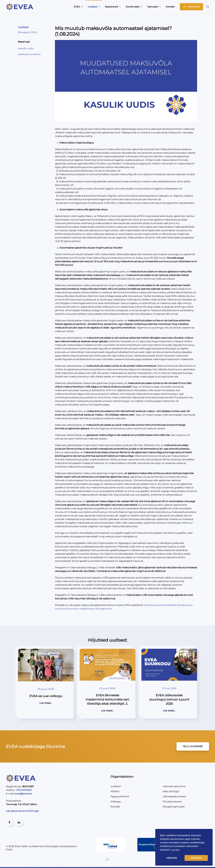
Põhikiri (115, 791)
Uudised (23, 27)
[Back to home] (20, 7)
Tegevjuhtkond (120, 796)
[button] (208, 7)
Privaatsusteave (172, 802)
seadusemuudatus (29, 54)
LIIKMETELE (191, 7)
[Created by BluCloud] (107, 859)
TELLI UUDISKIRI (193, 746)
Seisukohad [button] (113, 7)
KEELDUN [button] (172, 858)
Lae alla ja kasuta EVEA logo (23, 811)
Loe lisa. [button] (175, 850)
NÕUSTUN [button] (196, 858)
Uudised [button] (94, 7)
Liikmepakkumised (174, 796)
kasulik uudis (26, 48)
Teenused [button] (154, 7)
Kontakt (170, 7)
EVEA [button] (78, 7)
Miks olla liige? (171, 791)
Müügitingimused (174, 807)
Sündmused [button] (134, 7)
